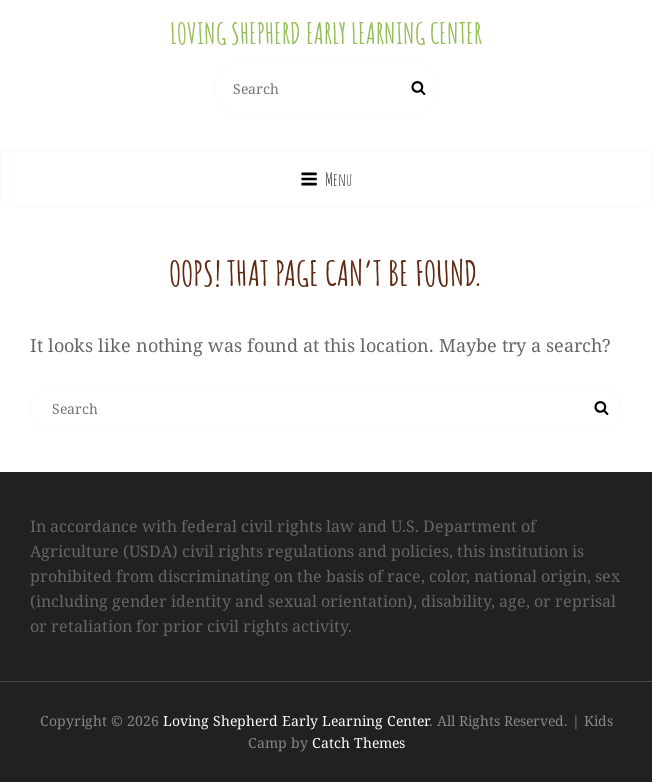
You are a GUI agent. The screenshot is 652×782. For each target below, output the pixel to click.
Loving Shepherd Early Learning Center (326, 33)
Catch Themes (358, 742)
